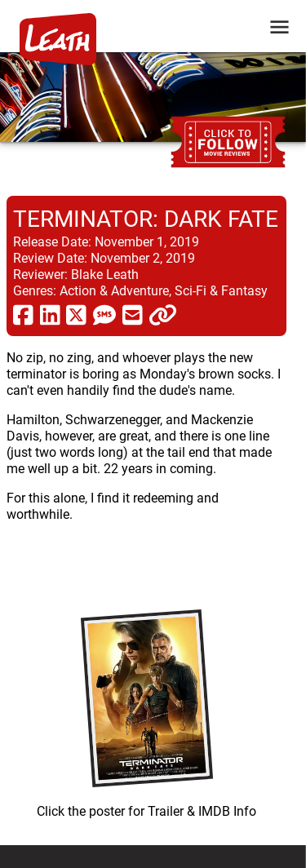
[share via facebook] (23, 314)
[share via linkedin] (50, 314)
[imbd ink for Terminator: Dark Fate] (146, 710)
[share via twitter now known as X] (76, 314)
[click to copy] (163, 314)
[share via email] (133, 314)
